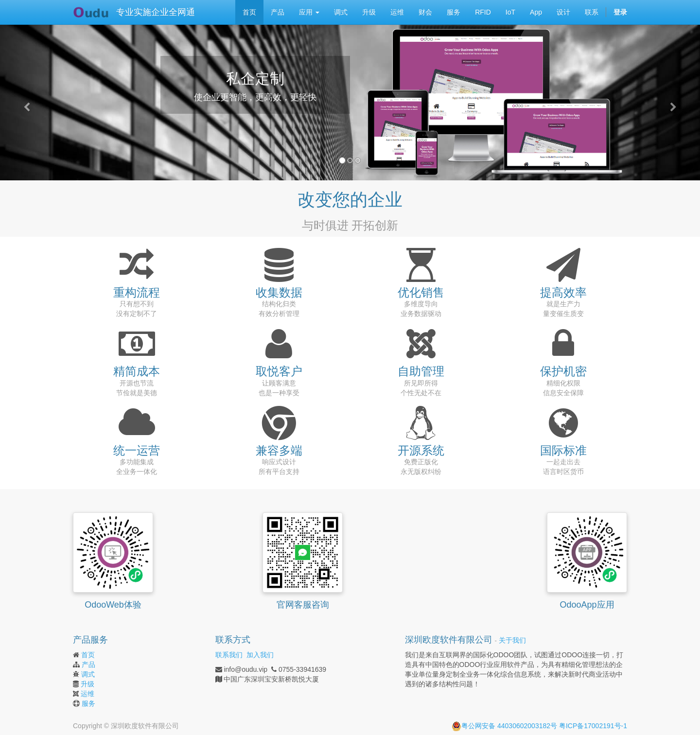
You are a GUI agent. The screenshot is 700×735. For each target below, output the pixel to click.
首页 (88, 655)
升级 (87, 684)
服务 (88, 703)
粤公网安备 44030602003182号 (504, 726)
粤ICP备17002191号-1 (593, 726)
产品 (88, 665)
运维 (87, 694)
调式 (88, 674)
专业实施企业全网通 (156, 12)
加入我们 (260, 655)
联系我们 (229, 655)
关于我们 (512, 640)
